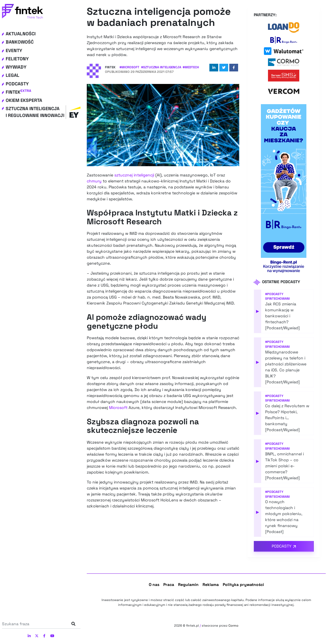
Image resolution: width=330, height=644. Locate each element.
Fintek (18, 92)
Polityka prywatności (243, 585)
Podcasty (17, 84)
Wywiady (16, 67)
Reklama (211, 585)
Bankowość (20, 42)
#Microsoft (129, 67)
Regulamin (188, 585)
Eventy (14, 51)
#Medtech (191, 67)
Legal (13, 75)
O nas (154, 585)
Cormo (233, 626)
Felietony (17, 59)
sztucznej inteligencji (134, 175)
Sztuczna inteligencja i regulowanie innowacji (43, 112)
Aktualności (21, 34)
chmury (94, 181)
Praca (169, 585)
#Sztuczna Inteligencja (161, 67)
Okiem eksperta (24, 100)
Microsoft (118, 408)
